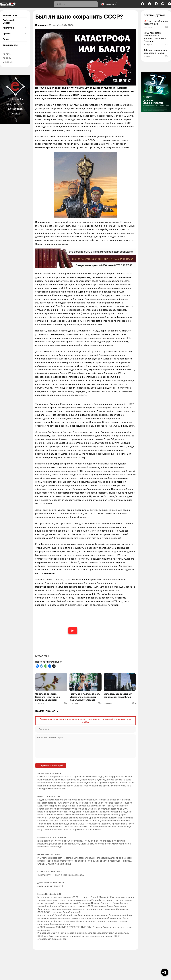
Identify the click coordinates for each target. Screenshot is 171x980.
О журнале (8, 62)
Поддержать (108, 4)
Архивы (7, 33)
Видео (6, 39)
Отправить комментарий (51, 770)
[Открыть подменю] (25, 28)
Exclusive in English (9, 21)
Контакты (7, 58)
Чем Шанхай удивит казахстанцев (156, 22)
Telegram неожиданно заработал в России (155, 52)
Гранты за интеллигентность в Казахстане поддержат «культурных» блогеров (85, 697)
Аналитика (9, 28)
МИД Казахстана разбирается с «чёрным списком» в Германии (155, 37)
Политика (40, 25)
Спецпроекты (10, 45)
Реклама (7, 54)
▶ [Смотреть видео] (73, 630)
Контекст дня (10, 15)
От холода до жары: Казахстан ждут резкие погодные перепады (48, 697)
